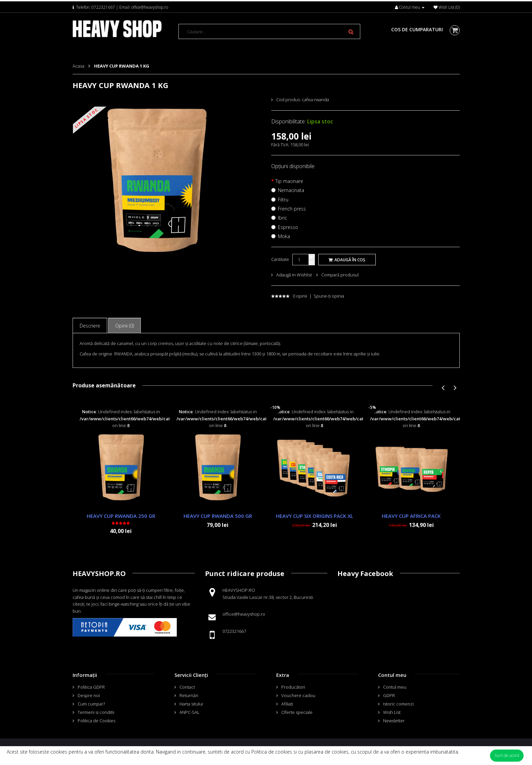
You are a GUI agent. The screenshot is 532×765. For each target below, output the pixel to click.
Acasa (78, 66)
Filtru (283, 200)
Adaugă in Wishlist (294, 275)
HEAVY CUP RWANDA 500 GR (218, 516)
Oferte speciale (297, 712)
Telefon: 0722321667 (95, 7)
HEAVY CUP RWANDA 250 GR (121, 516)
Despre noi (89, 695)
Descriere (90, 326)
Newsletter (394, 721)
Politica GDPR (91, 687)
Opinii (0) (125, 326)
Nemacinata (291, 190)
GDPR (389, 695)
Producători (293, 687)
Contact (187, 687)
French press (292, 209)
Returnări (189, 695)
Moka (284, 236)
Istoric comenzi (398, 704)
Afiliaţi (287, 704)
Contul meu (395, 687)
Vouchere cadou (298, 695)
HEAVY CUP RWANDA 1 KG (122, 66)
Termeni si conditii (96, 712)
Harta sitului (191, 704)
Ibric (282, 218)
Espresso (288, 227)
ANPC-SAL (190, 712)
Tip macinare (289, 181)
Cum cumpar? (91, 704)
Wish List (392, 712)
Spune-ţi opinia (329, 296)
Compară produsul (340, 275)
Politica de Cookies (96, 721)
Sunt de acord (507, 755)
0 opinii (300, 296)
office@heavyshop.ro (150, 7)
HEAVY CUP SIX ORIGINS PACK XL (315, 516)
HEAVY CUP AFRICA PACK (411, 516)
